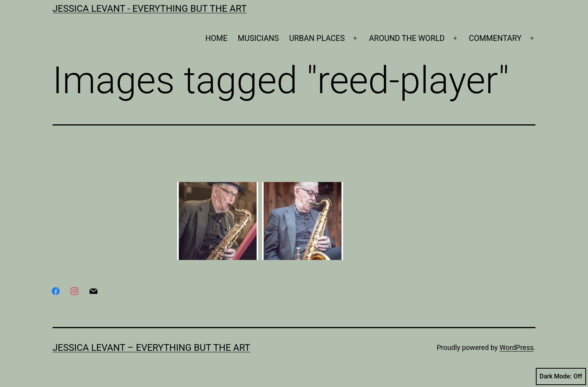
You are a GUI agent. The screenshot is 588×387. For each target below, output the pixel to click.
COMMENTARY (495, 38)
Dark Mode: (561, 376)
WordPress (517, 347)
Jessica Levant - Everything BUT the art (150, 9)
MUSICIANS (259, 38)
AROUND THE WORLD (407, 38)
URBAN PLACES (317, 38)
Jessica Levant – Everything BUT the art (151, 348)
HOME (216, 38)
